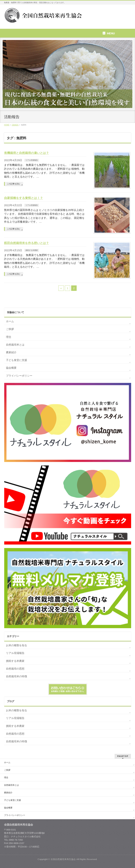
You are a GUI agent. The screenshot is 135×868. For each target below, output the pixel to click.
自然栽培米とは (15, 345)
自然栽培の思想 (15, 669)
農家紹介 (11, 352)
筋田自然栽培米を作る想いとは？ (26, 243)
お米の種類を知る (17, 645)
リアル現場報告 (32, 160)
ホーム (10, 321)
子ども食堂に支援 (17, 360)
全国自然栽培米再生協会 (63, 859)
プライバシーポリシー (19, 376)
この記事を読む (13, 184)
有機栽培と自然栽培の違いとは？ (26, 153)
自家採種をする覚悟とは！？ (23, 198)
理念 (9, 337)
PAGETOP (123, 756)
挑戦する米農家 (32, 250)
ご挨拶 (10, 329)
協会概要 (11, 368)
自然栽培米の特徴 (17, 676)
